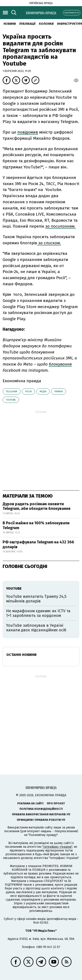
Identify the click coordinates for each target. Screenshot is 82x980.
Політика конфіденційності (41, 809)
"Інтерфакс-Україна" (57, 847)
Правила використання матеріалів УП (41, 814)
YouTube (11, 400)
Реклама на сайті (30, 803)
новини (10, 24)
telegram (12, 392)
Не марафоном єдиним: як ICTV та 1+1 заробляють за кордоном (38, 613)
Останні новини (21, 655)
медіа (43, 392)
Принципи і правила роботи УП (41, 820)
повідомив (28, 132)
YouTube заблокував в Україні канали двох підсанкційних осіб (36, 628)
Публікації (27, 24)
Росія (28, 392)
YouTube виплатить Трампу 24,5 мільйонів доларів (36, 599)
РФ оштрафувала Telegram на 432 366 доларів (38, 544)
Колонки (46, 24)
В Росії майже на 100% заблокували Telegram (36, 525)
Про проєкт (56, 803)
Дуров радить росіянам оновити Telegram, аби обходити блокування (37, 506)
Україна (58, 392)
